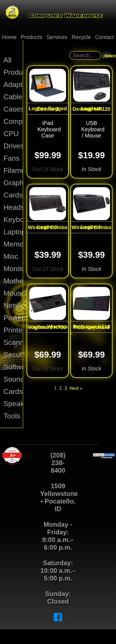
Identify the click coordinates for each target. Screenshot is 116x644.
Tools (12, 416)
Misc (11, 256)
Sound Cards (13, 385)
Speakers (13, 404)
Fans (12, 158)
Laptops (13, 232)
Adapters (13, 85)
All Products (13, 66)
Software (13, 367)
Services (57, 37)
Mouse (13, 293)
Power (13, 318)
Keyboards (13, 220)
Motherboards (13, 281)
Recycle (81, 37)
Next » (76, 388)
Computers (13, 121)
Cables (13, 97)
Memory (13, 244)
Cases (13, 109)
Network (13, 305)
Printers (13, 330)
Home (9, 37)
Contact (104, 37)
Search (108, 56)
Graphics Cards (13, 189)
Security (13, 355)
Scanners (13, 342)
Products (32, 37)
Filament (13, 170)
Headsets (13, 207)
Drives (13, 146)
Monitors (13, 269)
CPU (11, 134)
